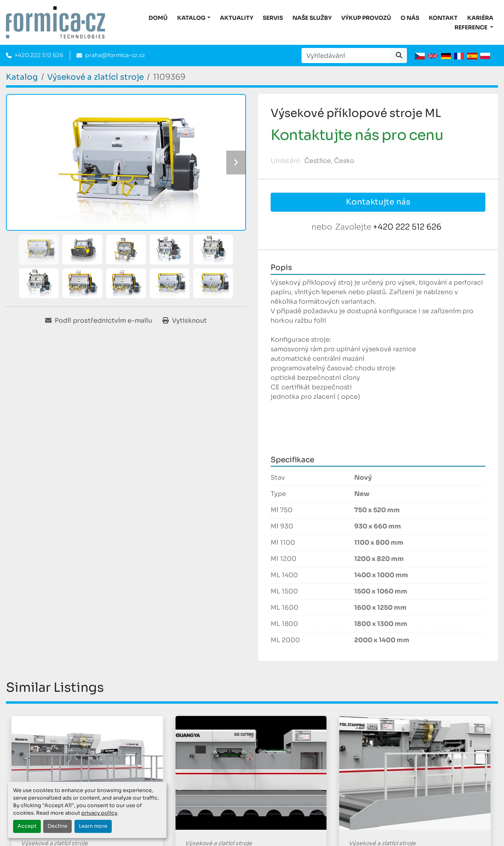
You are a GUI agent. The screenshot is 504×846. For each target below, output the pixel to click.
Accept (27, 826)
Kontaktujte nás (378, 202)
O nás (410, 18)
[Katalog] (22, 77)
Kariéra (480, 18)
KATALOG (191, 18)
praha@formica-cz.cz (115, 55)
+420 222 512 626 (39, 55)
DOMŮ (158, 18)
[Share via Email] (99, 321)
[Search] (346, 56)
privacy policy (99, 813)
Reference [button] (472, 27)
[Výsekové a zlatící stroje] (95, 77)
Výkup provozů (366, 18)
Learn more (93, 826)
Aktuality (237, 18)
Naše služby (312, 18)
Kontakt (443, 18)
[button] (194, 18)
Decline (57, 826)
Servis (273, 18)
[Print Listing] (185, 321)
